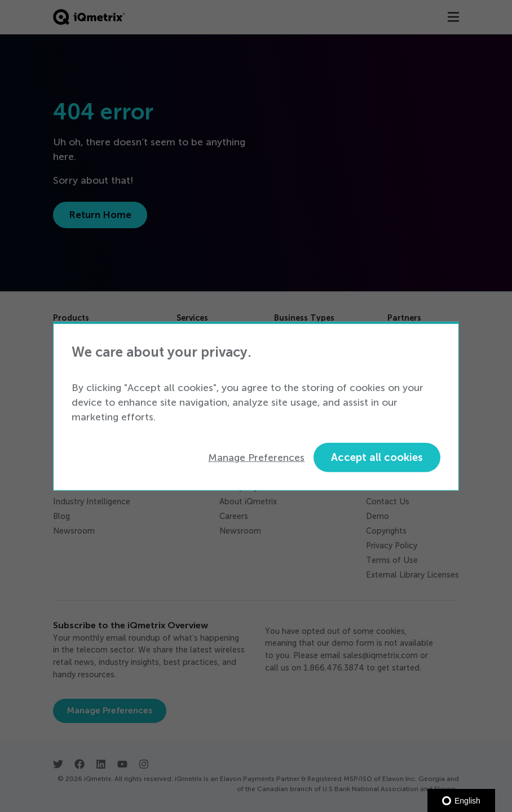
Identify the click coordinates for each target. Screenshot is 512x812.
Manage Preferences (256, 457)
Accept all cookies (377, 457)
